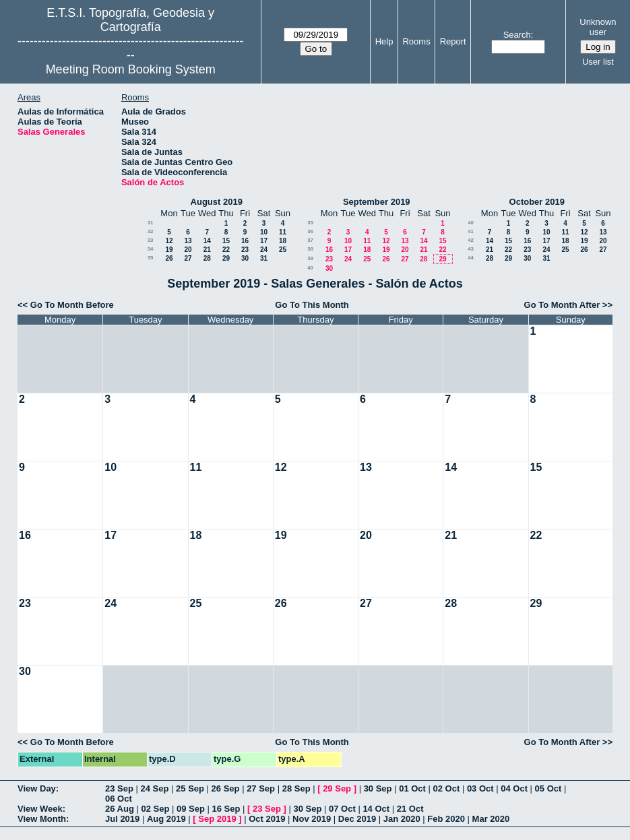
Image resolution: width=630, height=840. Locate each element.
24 (264, 250)
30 (245, 258)
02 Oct (447, 788)
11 (283, 232)
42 (471, 240)
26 (169, 258)
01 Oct (412, 788)
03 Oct (480, 788)
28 (207, 258)
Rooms (416, 41)
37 (310, 240)
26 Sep (226, 788)
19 (169, 250)
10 (264, 232)
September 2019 (377, 202)
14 (207, 241)
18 (283, 241)
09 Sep (191, 809)
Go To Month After (562, 305)
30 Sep (378, 788)
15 (226, 241)
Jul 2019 (122, 819)
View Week (40, 809)
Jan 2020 (402, 819)
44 (471, 258)
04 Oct (514, 788)
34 (151, 249)
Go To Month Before (72, 305)
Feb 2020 (446, 819)
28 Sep (296, 788)
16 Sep (226, 809)
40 (310, 268)
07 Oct (342, 809)
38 (310, 249)
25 (283, 250)
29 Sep (337, 788)
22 (226, 250)
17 (264, 241)
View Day (37, 788)
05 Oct (548, 788)
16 (245, 241)
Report (453, 41)
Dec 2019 (357, 819)
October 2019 (537, 202)
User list (598, 62)
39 (310, 258)
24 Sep (155, 788)
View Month (42, 819)
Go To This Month (312, 305)
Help (384, 41)
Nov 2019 (312, 819)
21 (207, 250)
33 (151, 240)
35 (151, 258)
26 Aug (120, 809)
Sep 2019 (217, 819)
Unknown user (598, 27)
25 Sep (190, 788)
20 (188, 250)
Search (517, 35)
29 (226, 258)
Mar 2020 (491, 819)
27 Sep (261, 788)
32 (151, 231)
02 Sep (155, 809)
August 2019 (217, 202)
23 (245, 250)
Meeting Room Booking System (131, 69)
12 (169, 241)
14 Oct (376, 809)
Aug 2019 (166, 819)
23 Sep (119, 788)
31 (151, 223)
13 (188, 241)
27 (188, 258)
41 (471, 231)
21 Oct (410, 809)
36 (310, 231)
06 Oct (119, 799)
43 (471, 249)
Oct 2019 (267, 819)
